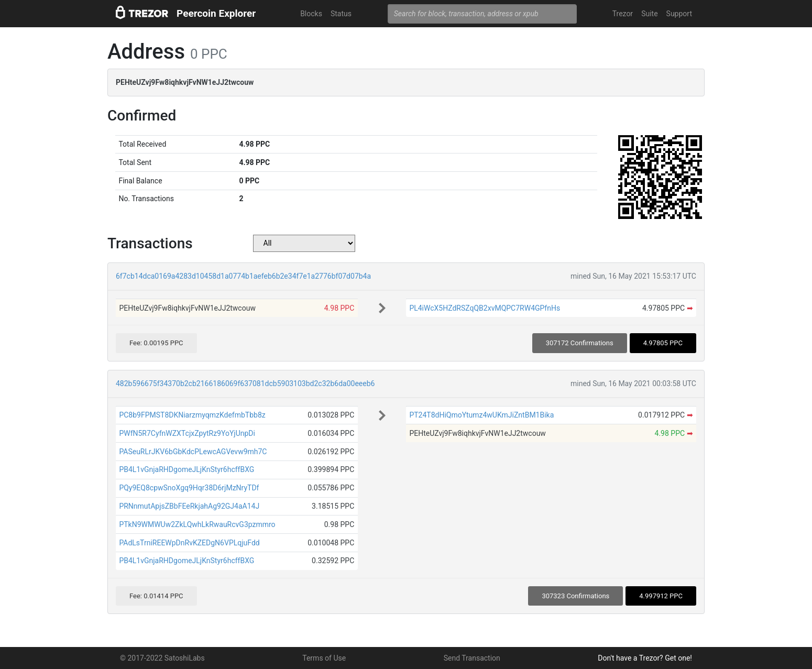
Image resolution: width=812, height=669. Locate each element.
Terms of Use (324, 658)
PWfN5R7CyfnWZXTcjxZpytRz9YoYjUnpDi (187, 433)
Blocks (311, 14)
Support (679, 14)
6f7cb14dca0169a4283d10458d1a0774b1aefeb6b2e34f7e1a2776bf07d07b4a (243, 276)
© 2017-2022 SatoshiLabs (162, 658)
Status (341, 14)
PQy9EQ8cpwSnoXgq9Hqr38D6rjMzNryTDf (189, 488)
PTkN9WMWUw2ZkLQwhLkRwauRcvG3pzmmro (197, 524)
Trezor (623, 14)
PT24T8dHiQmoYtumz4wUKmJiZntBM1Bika (481, 415)
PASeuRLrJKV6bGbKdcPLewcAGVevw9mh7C (193, 452)
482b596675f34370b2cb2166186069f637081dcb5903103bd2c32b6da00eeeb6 (245, 383)
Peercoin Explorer (216, 13)
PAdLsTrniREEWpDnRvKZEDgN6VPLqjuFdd (189, 543)
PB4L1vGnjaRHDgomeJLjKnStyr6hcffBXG (186, 469)
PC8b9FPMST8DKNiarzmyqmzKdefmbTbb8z (192, 415)
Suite (649, 14)
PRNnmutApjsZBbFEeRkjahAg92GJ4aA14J (189, 506)
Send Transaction (472, 658)
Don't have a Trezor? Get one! (645, 658)
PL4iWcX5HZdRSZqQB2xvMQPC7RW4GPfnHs (485, 308)
